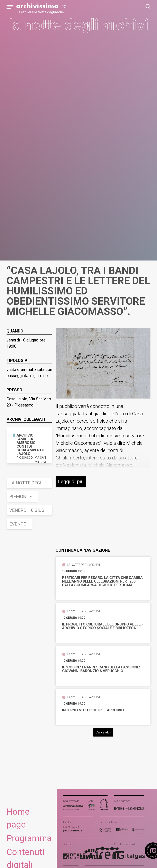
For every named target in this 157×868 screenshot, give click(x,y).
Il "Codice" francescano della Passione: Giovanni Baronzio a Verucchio (101, 669)
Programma (29, 838)
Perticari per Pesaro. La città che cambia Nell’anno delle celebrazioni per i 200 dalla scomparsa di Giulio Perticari (102, 581)
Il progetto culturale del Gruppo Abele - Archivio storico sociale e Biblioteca (103, 626)
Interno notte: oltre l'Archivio (93, 710)
